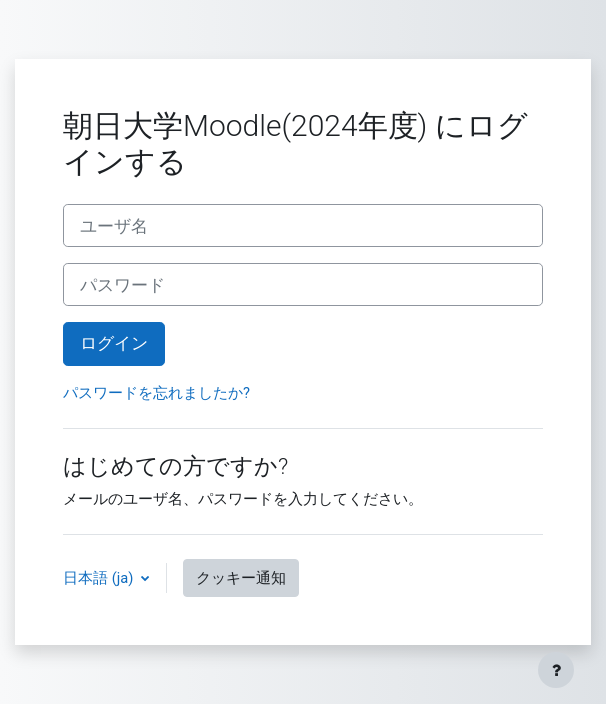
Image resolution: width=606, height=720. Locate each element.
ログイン (114, 343)
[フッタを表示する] (556, 670)
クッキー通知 (241, 578)
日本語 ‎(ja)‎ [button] (100, 578)
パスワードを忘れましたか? (156, 393)
